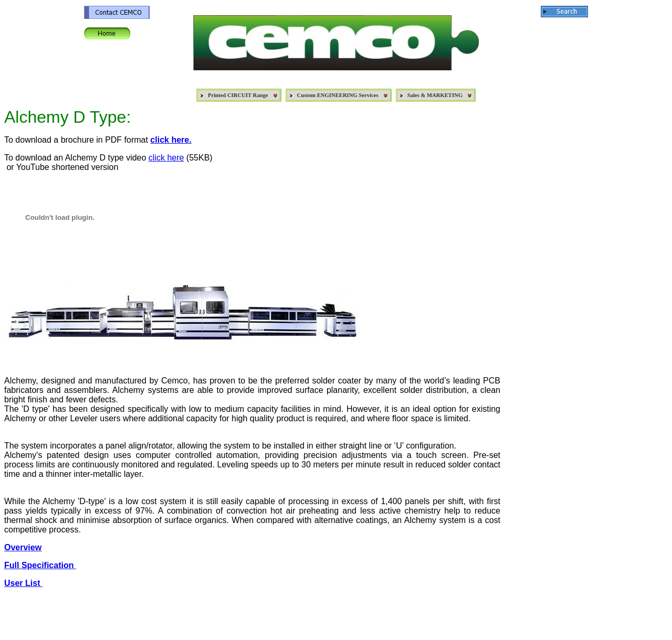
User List (23, 583)
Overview (23, 547)
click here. (171, 140)
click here (166, 158)
